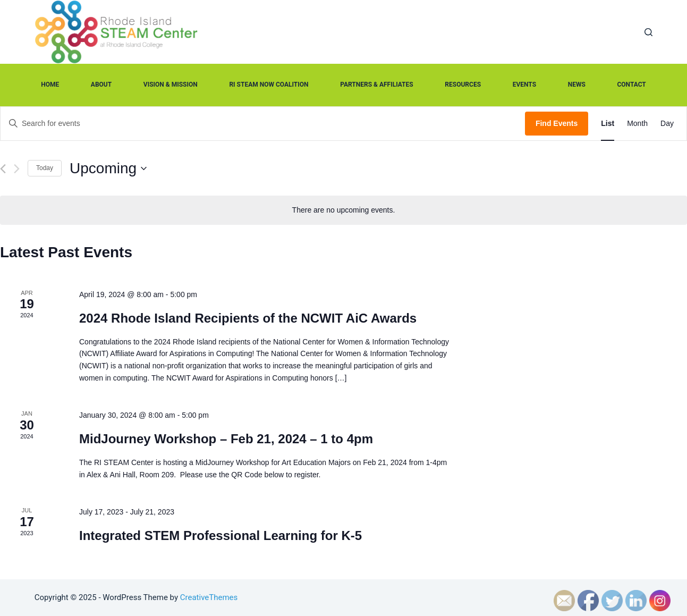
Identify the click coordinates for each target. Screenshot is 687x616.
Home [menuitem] (50, 85)
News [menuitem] (577, 85)
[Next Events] (17, 169)
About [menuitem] (101, 85)
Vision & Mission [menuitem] (171, 85)
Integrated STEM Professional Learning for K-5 (220, 535)
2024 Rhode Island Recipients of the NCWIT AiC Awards (248, 318)
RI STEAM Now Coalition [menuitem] (269, 85)
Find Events (557, 123)
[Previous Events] (3, 169)
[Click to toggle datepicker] (108, 168)
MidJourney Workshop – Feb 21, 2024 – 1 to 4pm (226, 439)
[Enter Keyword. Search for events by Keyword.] (263, 124)
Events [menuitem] (524, 85)
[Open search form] (648, 32)
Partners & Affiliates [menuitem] (377, 85)
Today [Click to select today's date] (45, 168)
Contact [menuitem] (631, 85)
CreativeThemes (209, 597)
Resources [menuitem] (463, 85)
